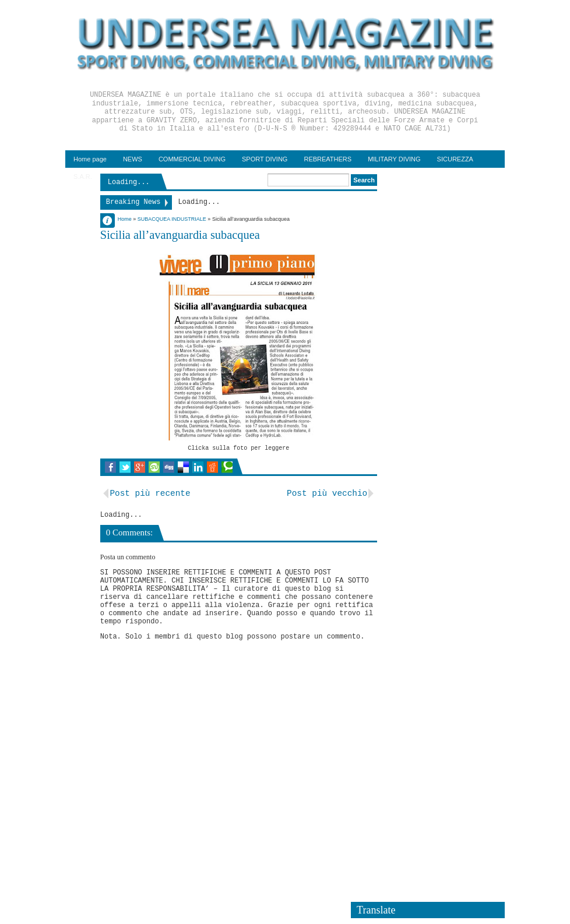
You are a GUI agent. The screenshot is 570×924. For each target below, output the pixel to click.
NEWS (133, 159)
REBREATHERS (328, 159)
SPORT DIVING (265, 159)
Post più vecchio (327, 493)
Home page (90, 159)
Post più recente (150, 493)
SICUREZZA (455, 159)
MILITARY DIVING (394, 159)
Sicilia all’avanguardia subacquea (180, 235)
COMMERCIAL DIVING (192, 159)
